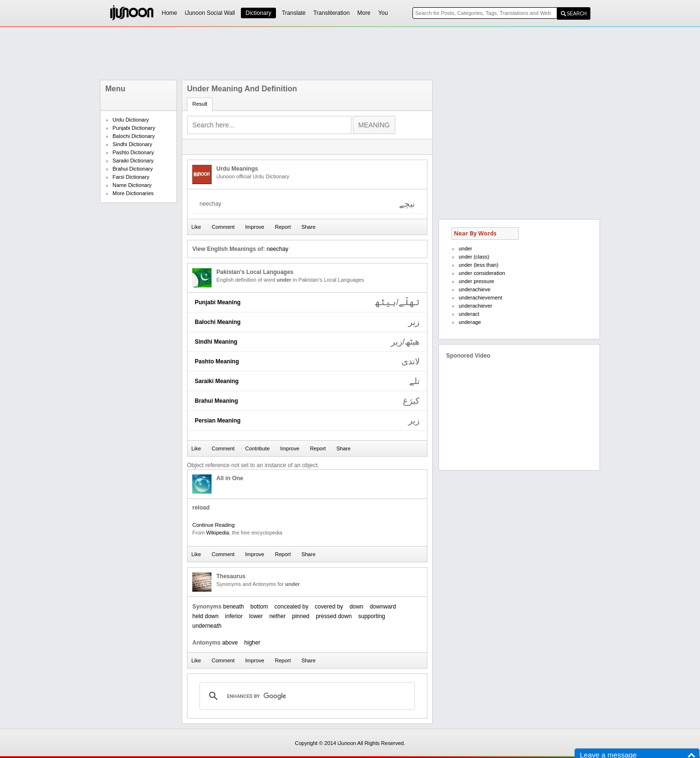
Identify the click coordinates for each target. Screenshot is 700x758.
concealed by (292, 607)
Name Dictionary (132, 185)
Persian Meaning (218, 421)
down (356, 607)
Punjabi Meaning (218, 302)
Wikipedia (218, 533)
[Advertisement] (350, 53)
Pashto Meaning (217, 361)
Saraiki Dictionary (133, 161)
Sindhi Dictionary (132, 144)
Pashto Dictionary (133, 152)
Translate (294, 13)
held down (206, 616)
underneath (207, 626)
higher (252, 643)
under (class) (474, 257)
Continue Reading (213, 525)
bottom (259, 607)
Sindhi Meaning (216, 342)
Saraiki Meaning (217, 381)
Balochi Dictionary (134, 136)
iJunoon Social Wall (210, 13)
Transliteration (332, 13)
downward (383, 607)
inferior (234, 616)
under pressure (476, 281)
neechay (277, 249)
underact (469, 314)
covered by (329, 607)
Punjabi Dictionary (134, 128)
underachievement (481, 298)
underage (470, 322)
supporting (372, 616)
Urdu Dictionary (131, 120)
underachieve (475, 289)
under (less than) (479, 265)
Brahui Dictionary (133, 169)
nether (277, 616)
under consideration (482, 273)
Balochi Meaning (218, 322)
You (383, 13)
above (230, 643)
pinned (301, 616)
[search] (306, 696)
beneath (233, 607)
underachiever (475, 306)
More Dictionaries (133, 193)
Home (170, 13)
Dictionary (258, 13)
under (465, 249)
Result (200, 104)
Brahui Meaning (216, 401)
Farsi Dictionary (131, 177)
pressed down (334, 616)
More (364, 13)
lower (256, 616)
